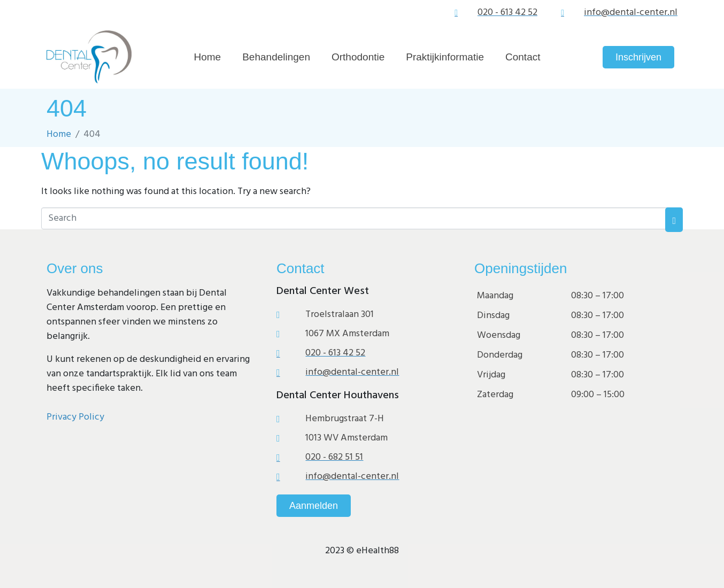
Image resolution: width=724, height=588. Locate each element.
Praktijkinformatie (445, 57)
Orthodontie (358, 57)
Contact (523, 57)
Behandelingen (276, 57)
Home (208, 57)
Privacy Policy (75, 417)
